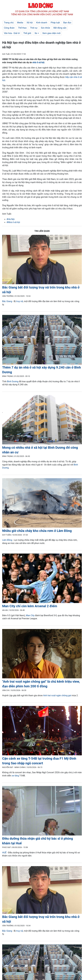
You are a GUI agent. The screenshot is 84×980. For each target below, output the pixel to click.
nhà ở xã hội (38, 62)
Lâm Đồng (7, 540)
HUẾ (4, 853)
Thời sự (34, 28)
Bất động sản (60, 28)
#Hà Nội (11, 219)
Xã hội (30, 23)
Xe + (37, 33)
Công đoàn (9, 28)
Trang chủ (9, 23)
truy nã (20, 301)
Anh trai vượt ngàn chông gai (57, 695)
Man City (30, 615)
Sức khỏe (45, 28)
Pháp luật (55, 23)
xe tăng (15, 776)
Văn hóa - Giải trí (12, 33)
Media (20, 23)
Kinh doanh (42, 23)
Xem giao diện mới (51, 33)
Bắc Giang (7, 301)
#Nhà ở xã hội (13, 222)
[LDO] (42, 260)
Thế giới (27, 33)
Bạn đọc (67, 23)
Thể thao (22, 28)
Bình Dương (13, 381)
